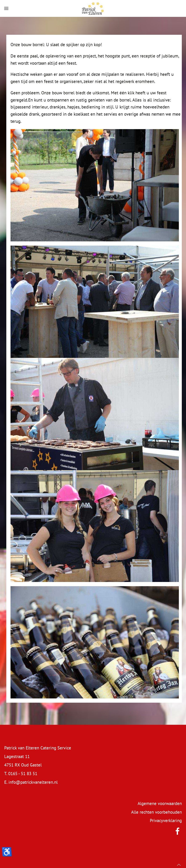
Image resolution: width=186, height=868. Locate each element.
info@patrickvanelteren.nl (33, 782)
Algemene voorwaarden (160, 803)
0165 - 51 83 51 (23, 774)
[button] (6, 8)
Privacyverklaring (166, 821)
